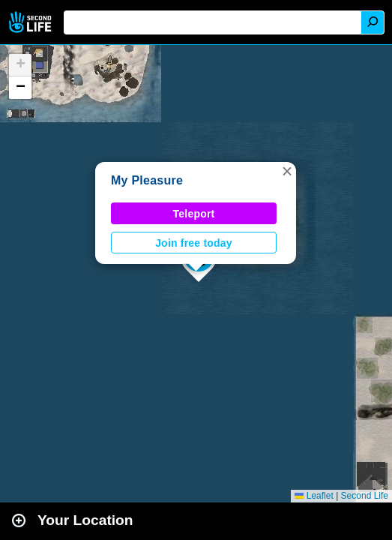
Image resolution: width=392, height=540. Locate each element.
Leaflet (314, 496)
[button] (287, 171)
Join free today (194, 243)
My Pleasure (147, 180)
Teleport (194, 214)
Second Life (32, 22)
